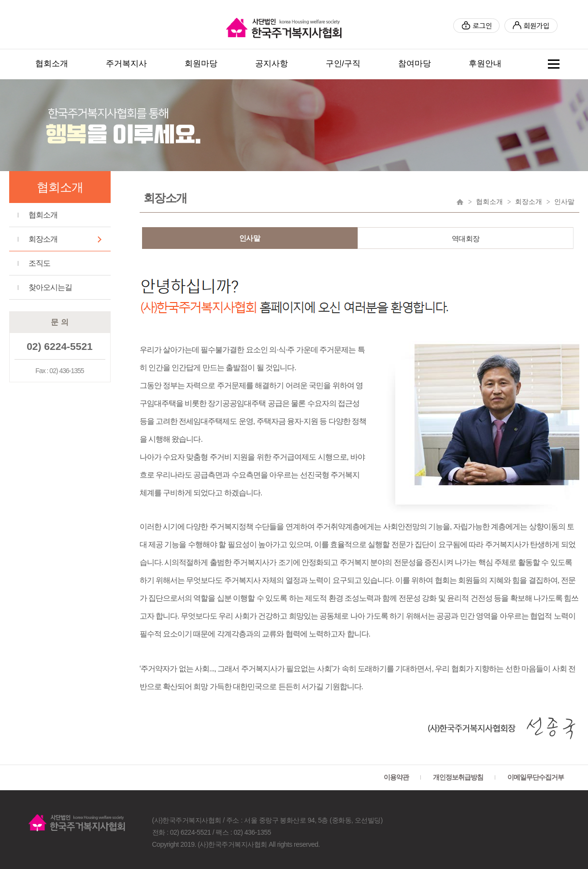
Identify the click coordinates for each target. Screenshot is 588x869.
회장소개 (43, 239)
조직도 (39, 263)
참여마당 (415, 64)
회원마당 (201, 64)
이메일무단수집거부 (536, 777)
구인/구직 (343, 64)
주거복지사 (126, 64)
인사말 (250, 238)
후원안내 (485, 64)
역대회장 (466, 239)
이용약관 (396, 777)
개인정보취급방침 (458, 777)
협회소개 (52, 64)
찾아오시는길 (50, 287)
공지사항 (272, 64)
